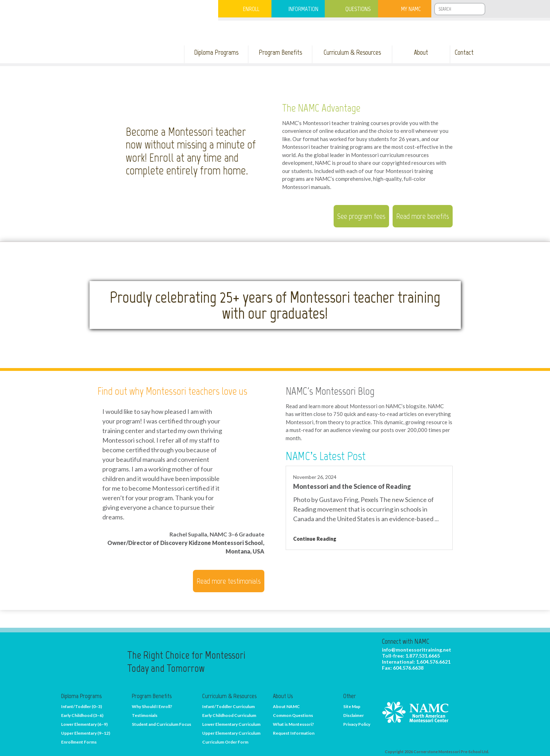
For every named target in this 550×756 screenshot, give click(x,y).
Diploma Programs (81, 696)
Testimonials (145, 715)
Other (350, 696)
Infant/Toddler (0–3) (82, 706)
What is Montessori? (293, 724)
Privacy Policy (357, 724)
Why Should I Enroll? (152, 706)
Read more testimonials (229, 581)
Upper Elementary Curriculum (231, 733)
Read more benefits (423, 216)
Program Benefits (152, 696)
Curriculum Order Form (225, 742)
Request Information (294, 733)
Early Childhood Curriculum (229, 715)
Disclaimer (354, 715)
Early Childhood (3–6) (82, 715)
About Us (283, 696)
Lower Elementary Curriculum (231, 724)
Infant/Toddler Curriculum (228, 706)
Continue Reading (315, 539)
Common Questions (293, 715)
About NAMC (286, 706)
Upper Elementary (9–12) (86, 733)
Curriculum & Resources (229, 696)
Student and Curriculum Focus (161, 724)
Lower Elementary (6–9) (84, 724)
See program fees (361, 216)
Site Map (352, 706)
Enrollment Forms (79, 742)
